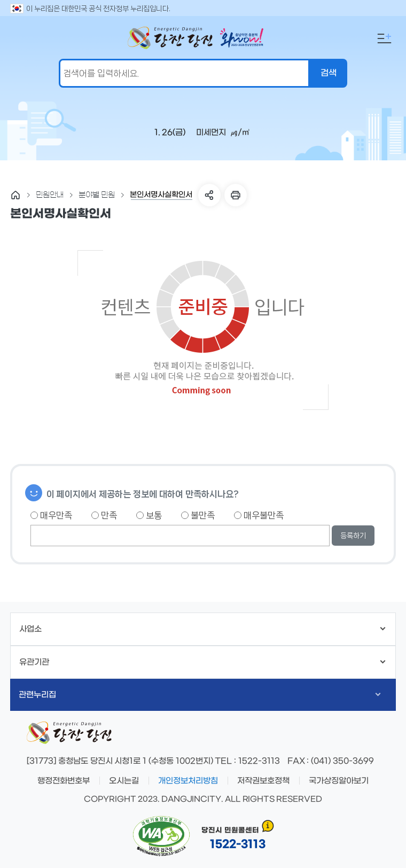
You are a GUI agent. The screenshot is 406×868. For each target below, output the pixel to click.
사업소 (202, 629)
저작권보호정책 (263, 781)
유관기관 (202, 662)
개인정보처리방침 (188, 781)
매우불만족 (259, 515)
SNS (209, 195)
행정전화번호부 (64, 781)
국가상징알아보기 (339, 781)
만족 (104, 515)
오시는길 (124, 781)
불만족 (198, 515)
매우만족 (51, 515)
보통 (149, 515)
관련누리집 (200, 695)
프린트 (236, 195)
